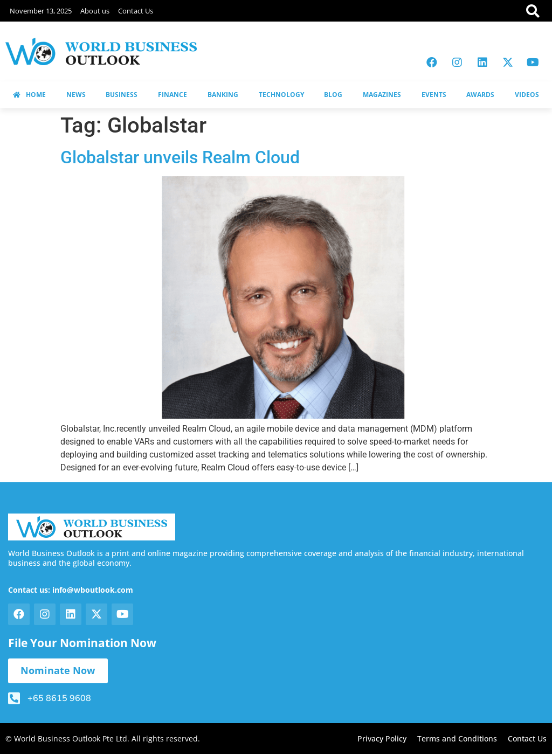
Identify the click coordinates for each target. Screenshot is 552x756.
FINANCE (172, 95)
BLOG (333, 95)
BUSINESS (122, 95)
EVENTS (434, 95)
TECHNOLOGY (281, 95)
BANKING (223, 95)
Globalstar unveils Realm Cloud (180, 157)
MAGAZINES (382, 95)
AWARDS (480, 95)
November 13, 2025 (41, 11)
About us (95, 11)
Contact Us (136, 11)
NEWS (76, 95)
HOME (29, 95)
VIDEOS (527, 95)
